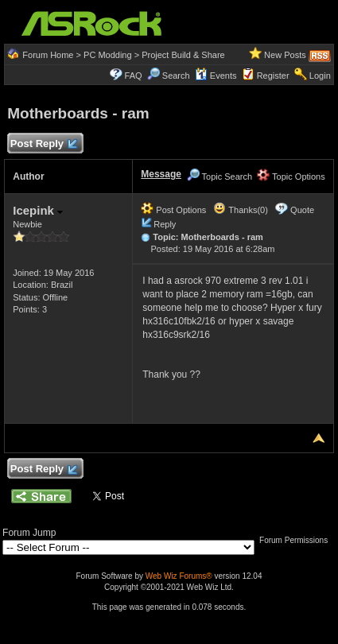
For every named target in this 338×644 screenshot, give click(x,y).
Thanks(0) (240, 210)
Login (320, 76)
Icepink (38, 210)
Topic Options (291, 177)
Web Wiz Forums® (179, 576)
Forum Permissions (297, 540)
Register (273, 76)
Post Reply (43, 144)
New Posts (285, 55)
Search (176, 76)
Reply (165, 224)
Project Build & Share (183, 55)
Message (161, 174)
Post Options (173, 210)
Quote (302, 210)
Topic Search (220, 177)
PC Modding (108, 55)
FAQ (134, 76)
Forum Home (48, 55)
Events (216, 76)
